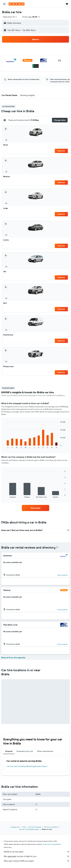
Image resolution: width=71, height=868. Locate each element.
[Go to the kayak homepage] (17, 4)
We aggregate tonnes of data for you (37, 856)
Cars (24, 827)
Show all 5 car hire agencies (13, 658)
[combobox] (10, 17)
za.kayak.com (15, 827)
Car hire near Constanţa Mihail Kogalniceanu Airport (27, 766)
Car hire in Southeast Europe (29, 829)
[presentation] (57, 547)
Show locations (63, 575)
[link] (35, 508)
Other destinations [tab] (45, 751)
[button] (4, 4)
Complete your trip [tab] (25, 751)
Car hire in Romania (51, 827)
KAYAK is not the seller (37, 852)
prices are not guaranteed (52, 844)
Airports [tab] (9, 751)
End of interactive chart (4, 446)
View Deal (61, 151)
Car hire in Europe (35, 827)
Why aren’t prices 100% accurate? (37, 861)
